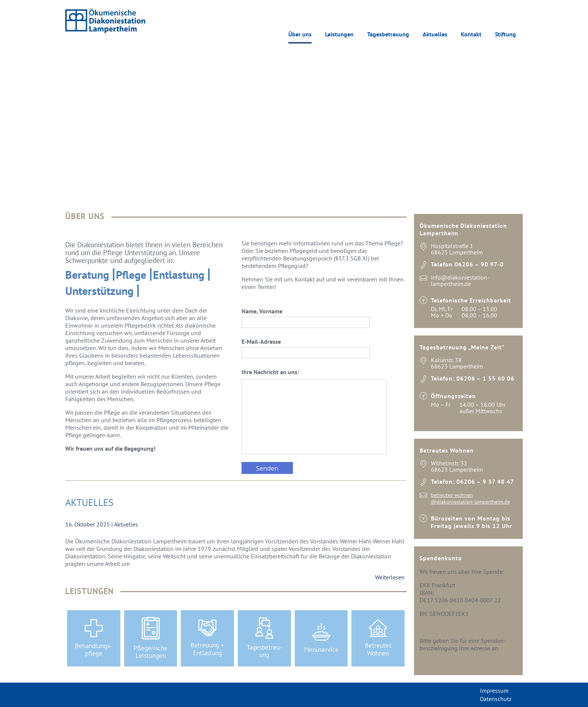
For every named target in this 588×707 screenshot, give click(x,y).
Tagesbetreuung (388, 34)
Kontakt (471, 34)
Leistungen (339, 34)
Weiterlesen (390, 577)
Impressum (494, 690)
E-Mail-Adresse (306, 348)
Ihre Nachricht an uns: (314, 412)
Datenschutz (496, 699)
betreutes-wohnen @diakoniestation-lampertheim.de (470, 498)
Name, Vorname (306, 318)
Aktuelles (435, 34)
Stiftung (505, 34)
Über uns (300, 34)
